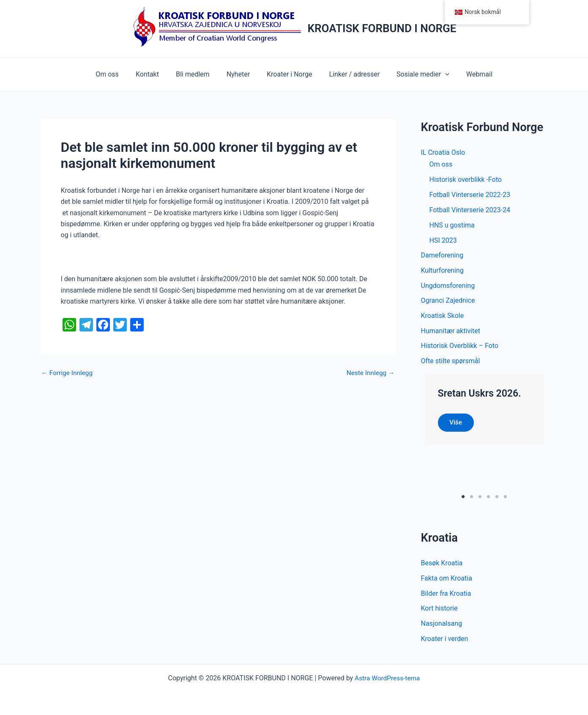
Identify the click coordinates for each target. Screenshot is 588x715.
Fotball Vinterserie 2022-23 (470, 195)
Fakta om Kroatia (447, 581)
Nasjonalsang (442, 626)
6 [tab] (505, 499)
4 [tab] (488, 499)
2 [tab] (472, 499)
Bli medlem (198, 74)
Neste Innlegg (369, 373)
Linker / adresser (349, 74)
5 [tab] (497, 499)
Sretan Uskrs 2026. (481, 394)
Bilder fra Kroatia (446, 596)
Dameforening (442, 256)
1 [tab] (463, 499)
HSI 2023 (443, 240)
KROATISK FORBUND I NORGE (382, 28)
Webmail (468, 74)
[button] (437, 74)
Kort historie (439, 611)
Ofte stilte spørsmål (451, 362)
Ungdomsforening (448, 286)
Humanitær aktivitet (451, 332)
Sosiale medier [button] (414, 74)
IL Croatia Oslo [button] (443, 152)
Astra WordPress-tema (387, 678)
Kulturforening (442, 271)
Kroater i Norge (288, 74)
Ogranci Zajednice (448, 301)
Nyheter (240, 74)
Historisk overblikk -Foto (466, 179)
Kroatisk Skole (443, 316)
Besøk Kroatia (442, 566)
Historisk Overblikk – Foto (460, 347)
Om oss (119, 74)
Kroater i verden (445, 642)
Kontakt (156, 74)
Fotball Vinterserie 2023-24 (470, 210)
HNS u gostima (452, 225)
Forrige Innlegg (68, 373)
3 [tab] (480, 499)
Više (457, 424)
